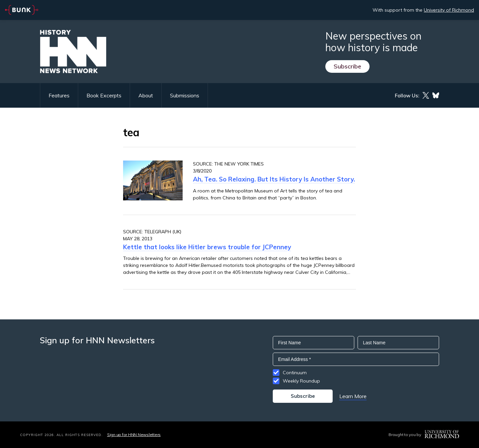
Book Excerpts (104, 95)
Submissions (185, 95)
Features (59, 95)
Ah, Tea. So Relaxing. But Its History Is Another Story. (274, 179)
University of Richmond (449, 10)
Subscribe (347, 66)
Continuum (295, 373)
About (146, 95)
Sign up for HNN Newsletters (134, 435)
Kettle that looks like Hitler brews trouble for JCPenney (207, 247)
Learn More (353, 396)
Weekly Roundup (301, 381)
